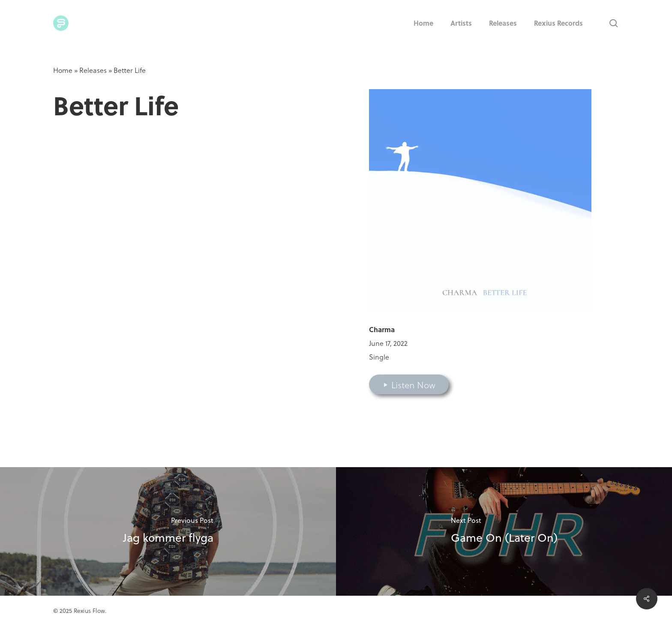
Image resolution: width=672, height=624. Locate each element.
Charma (382, 329)
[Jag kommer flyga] (168, 531)
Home (63, 70)
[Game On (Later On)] (504, 531)
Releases (93, 70)
